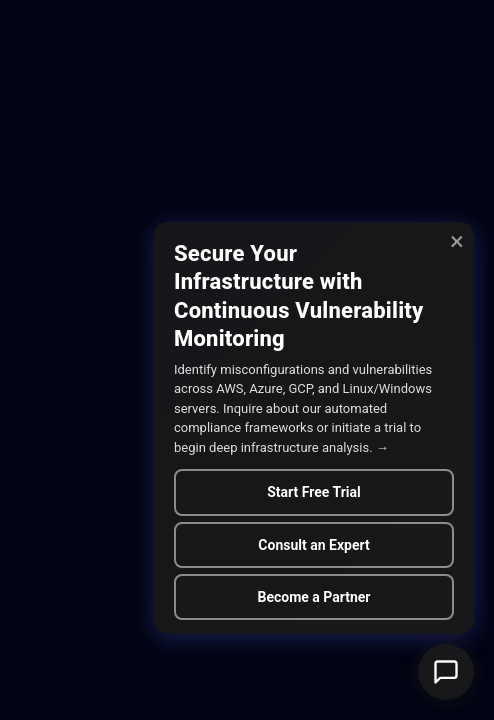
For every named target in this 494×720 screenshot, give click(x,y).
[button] (446, 672)
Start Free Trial (314, 492)
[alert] (314, 428)
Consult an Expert (313, 545)
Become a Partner (313, 597)
